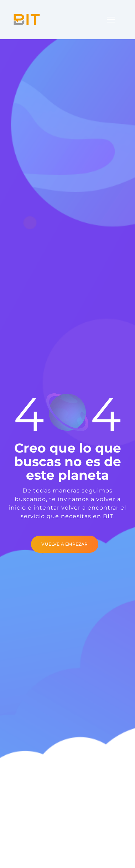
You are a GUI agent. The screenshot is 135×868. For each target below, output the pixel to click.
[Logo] (27, 20)
